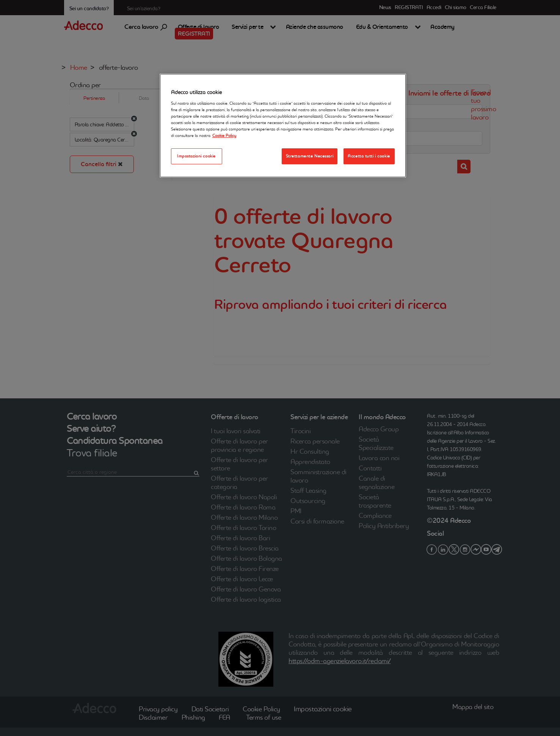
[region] (283, 126)
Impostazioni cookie (196, 156)
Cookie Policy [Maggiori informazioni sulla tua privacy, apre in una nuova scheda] (224, 135)
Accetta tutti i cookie (369, 156)
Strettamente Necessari (310, 156)
